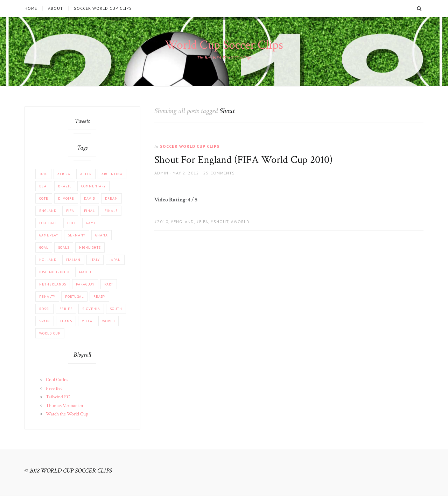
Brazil (65, 186)
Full (72, 223)
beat (44, 186)
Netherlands (53, 284)
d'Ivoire (66, 198)
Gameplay (49, 235)
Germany (77, 235)
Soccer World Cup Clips (103, 8)
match (85, 272)
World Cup (50, 333)
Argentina (112, 174)
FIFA (204, 222)
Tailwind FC (58, 397)
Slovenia (91, 309)
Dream (111, 198)
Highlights (90, 247)
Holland (48, 260)
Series (66, 309)
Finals (111, 211)
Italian (73, 260)
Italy (95, 260)
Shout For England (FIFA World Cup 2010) (243, 160)
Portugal (74, 297)
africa (64, 174)
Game (91, 223)
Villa (87, 321)
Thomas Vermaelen (64, 406)
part (109, 284)
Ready (99, 297)
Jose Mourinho (54, 272)
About (55, 8)
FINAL (89, 211)
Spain (45, 321)
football (48, 223)
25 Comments (219, 173)
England (184, 222)
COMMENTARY (93, 186)
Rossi (44, 309)
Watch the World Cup (67, 414)
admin (161, 173)
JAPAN (115, 260)
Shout (221, 222)
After (86, 174)
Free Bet (54, 388)
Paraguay (85, 284)
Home (31, 8)
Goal (44, 247)
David (90, 198)
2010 (163, 222)
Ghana (101, 235)
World (242, 222)
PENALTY (47, 297)
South (116, 309)
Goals (64, 247)
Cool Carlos (57, 380)
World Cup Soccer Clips (224, 45)
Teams (66, 321)
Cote (44, 198)
